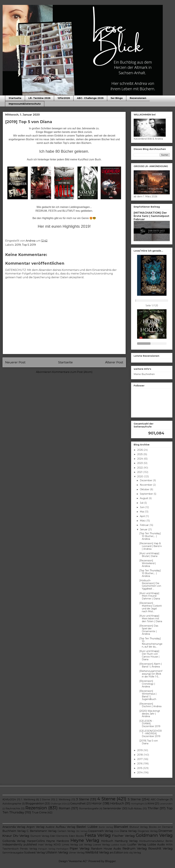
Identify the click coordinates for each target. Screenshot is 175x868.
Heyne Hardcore (58, 841)
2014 (140, 773)
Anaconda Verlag (14, 827)
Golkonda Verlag (14, 841)
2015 (140, 768)
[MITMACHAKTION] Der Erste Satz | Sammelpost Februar (151, 216)
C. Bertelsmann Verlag (42, 831)
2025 (140, 454)
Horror (97, 803)
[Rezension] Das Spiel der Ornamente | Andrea (149, 630)
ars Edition (116, 853)
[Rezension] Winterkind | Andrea (148, 563)
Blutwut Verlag (138, 827)
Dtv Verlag (21, 836)
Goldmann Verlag (154, 835)
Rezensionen (138, 98)
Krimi (151, 804)
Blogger (110, 861)
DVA (117, 831)
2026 (140, 450)
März (143, 521)
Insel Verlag (45, 845)
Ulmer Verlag (77, 853)
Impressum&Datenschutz (25, 104)
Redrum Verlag (135, 848)
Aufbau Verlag (66, 827)
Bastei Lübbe (87, 827)
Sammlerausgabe (13, 853)
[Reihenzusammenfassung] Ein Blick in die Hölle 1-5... (151, 674)
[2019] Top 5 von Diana (149, 742)
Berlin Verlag (106, 827)
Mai (142, 512)
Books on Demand (161, 827)
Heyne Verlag (85, 840)
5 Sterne (134, 799)
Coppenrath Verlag (101, 831)
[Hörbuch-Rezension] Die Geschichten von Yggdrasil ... (150, 585)
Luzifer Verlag (137, 845)
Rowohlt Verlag (160, 848)
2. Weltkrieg (63, 800)
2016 (140, 764)
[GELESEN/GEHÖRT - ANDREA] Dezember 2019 (151, 734)
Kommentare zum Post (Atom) (72, 372)
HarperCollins (36, 841)
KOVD (57, 845)
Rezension (36, 808)
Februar (145, 525)
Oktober (145, 489)
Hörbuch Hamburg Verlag (119, 841)
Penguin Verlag (47, 849)
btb (126, 853)
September (147, 494)
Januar (144, 529)
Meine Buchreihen (144, 374)
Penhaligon (62, 849)
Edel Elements (59, 836)
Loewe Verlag (101, 845)
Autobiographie (12, 804)
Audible (50, 827)
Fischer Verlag (123, 836)
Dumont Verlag (40, 836)
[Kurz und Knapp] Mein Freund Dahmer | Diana (150, 596)
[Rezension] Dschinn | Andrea (150, 705)
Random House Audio (106, 849)
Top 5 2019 (29, 245)
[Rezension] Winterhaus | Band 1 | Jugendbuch (148, 695)
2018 (140, 755)
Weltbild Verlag (97, 852)
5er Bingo (117, 98)
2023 (140, 463)
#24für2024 (9, 800)
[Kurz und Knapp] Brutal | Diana (149, 555)
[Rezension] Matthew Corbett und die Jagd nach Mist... (151, 607)
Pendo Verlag (28, 849)
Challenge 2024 (59, 804)
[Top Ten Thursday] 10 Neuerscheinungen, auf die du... (151, 643)
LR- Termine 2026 (39, 98)
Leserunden (166, 804)
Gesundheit (78, 804)
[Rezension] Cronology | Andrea (147, 684)
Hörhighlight (137, 804)
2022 (140, 468)
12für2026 (64, 98)
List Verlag (85, 845)
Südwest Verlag (35, 853)
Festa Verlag (98, 835)
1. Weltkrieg (28, 800)
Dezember (146, 480)
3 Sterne (83, 799)
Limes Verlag (70, 845)
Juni (142, 507)
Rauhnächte (13, 808)
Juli (142, 503)
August (144, 498)
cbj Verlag (135, 853)
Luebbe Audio (119, 845)
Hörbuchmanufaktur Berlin (156, 841)
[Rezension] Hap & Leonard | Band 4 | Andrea (150, 546)
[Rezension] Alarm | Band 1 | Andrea (151, 665)
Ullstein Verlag (57, 852)
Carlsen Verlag (66, 831)
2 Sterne (45, 800)
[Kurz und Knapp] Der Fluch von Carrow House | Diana (149, 655)
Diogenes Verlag (148, 831)
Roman (65, 808)
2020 (141, 477)
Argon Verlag (35, 827)
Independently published (20, 845)
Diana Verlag (128, 831)
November (146, 485)
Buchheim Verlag (14, 831)
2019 (18, 245)
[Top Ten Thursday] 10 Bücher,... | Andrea (150, 536)
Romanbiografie (89, 808)
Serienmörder (112, 808)
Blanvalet (121, 827)
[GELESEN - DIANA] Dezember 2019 (150, 724)
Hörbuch (117, 803)
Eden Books (76, 836)
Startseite (15, 98)
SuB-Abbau (135, 808)
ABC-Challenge (160, 800)
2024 (140, 459)
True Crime (39, 813)
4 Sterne (106, 799)
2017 (140, 759)
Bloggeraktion (35, 804)
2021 (140, 472)
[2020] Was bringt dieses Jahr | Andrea (150, 714)
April (143, 516)
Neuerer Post (15, 362)
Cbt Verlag (82, 831)
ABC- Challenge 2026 (90, 98)
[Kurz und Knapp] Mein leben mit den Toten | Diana (151, 619)
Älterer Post (114, 362)
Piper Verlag (80, 848)
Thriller (153, 808)
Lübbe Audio (156, 845)
